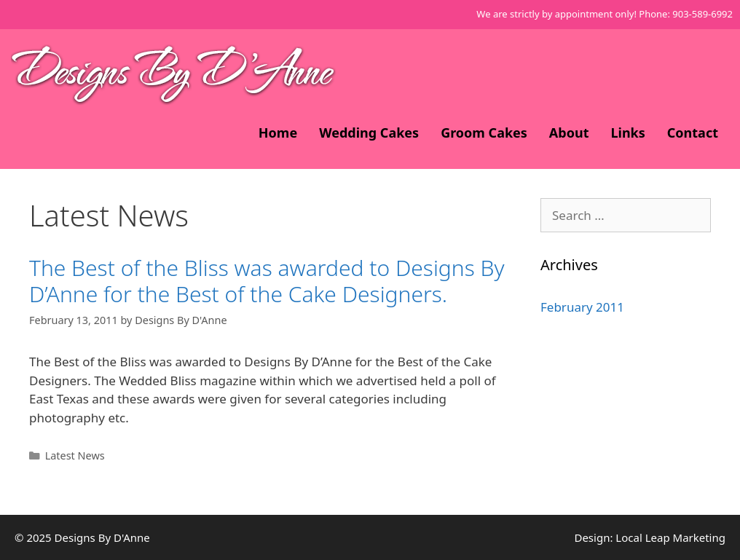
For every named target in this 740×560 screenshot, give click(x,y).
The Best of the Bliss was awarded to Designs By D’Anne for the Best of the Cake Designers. (267, 281)
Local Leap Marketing (670, 537)
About (569, 133)
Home (278, 133)
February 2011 (582, 307)
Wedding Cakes (369, 133)
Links (627, 133)
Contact (693, 133)
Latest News (75, 456)
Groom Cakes (484, 133)
